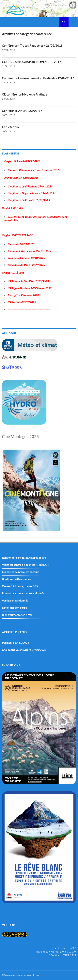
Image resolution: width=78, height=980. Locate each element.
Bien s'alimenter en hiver (17, 615)
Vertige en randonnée (15, 600)
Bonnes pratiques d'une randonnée (23, 593)
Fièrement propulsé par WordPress (20, 975)
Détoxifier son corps (14, 608)
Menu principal (73, 22)
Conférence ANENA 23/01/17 (22, 111)
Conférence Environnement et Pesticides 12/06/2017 (38, 78)
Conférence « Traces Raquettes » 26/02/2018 (32, 45)
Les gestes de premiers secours (21, 572)
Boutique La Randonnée (16, 579)
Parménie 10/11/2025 (16, 643)
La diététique (11, 127)
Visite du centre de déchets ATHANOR (26, 565)
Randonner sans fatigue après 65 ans (24, 558)
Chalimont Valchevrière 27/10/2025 (24, 650)
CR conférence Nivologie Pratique (25, 94)
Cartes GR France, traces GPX (20, 586)
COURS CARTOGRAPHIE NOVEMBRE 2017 (31, 62)
